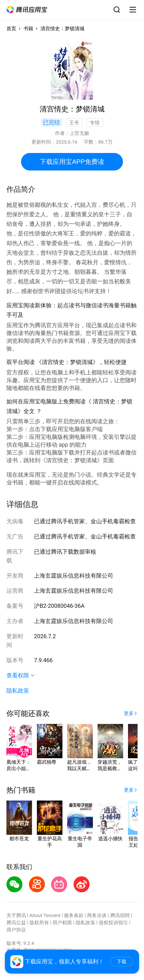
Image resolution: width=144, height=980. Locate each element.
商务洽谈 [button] (97, 915)
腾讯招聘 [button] (120, 915)
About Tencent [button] (45, 915)
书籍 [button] (28, 29)
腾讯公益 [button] (16, 923)
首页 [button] (11, 29)
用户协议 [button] (16, 930)
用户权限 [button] (62, 923)
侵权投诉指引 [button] (113, 923)
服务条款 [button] (74, 915)
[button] (27, 10)
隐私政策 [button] (18, 691)
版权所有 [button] (39, 923)
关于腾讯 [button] (16, 915)
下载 (122, 962)
